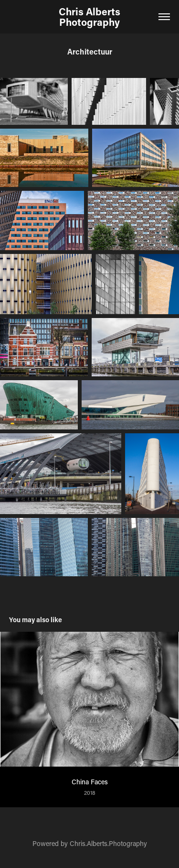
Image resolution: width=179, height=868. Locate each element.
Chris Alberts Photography (91, 17)
